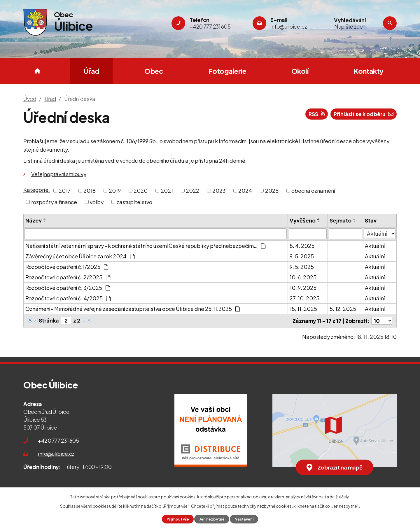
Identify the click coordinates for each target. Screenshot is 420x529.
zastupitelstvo (134, 202)
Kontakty (369, 71)
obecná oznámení (313, 191)
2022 (192, 191)
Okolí (300, 71)
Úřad (91, 71)
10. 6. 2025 (303, 277)
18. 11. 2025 (303, 309)
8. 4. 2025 (302, 246)
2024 (245, 191)
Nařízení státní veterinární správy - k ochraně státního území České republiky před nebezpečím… (145, 246)
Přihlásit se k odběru (364, 114)
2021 (167, 191)
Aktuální (375, 246)
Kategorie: (37, 190)
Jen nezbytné (212, 519)
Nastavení (244, 519)
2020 (141, 191)
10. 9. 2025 (303, 288)
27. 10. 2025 (304, 298)
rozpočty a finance (54, 202)
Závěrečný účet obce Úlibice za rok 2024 (80, 256)
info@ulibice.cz (56, 454)
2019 (115, 191)
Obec (154, 71)
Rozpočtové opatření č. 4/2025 (68, 298)
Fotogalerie (227, 71)
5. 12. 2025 (343, 309)
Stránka (49, 320)
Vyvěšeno (303, 220)
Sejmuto (341, 220)
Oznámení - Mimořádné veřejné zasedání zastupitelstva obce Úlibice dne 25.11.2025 (133, 309)
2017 (65, 191)
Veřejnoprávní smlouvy (59, 174)
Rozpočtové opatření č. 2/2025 (68, 277)
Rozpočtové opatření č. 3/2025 (68, 288)
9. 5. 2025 (302, 256)
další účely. (340, 497)
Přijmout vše (178, 519)
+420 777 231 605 (58, 440)
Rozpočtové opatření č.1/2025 (67, 267)
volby (97, 202)
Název (34, 220)
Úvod (37, 71)
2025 (272, 191)
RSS (317, 114)
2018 (90, 191)
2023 (219, 191)
